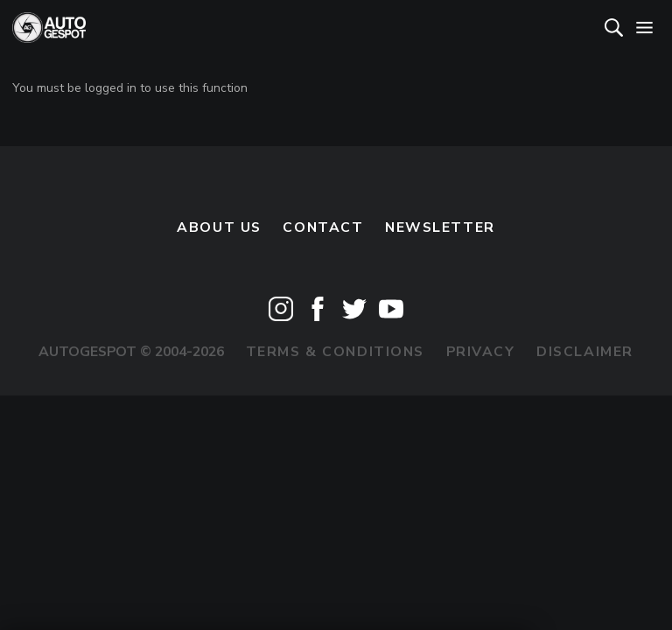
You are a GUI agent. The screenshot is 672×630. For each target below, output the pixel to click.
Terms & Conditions (335, 352)
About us (219, 227)
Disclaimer (585, 352)
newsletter (440, 227)
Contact (323, 227)
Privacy (481, 352)
